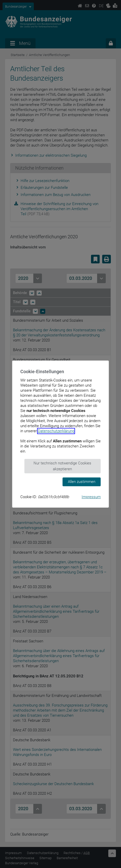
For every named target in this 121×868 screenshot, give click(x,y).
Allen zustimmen (82, 482)
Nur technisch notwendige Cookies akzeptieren (62, 466)
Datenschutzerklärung (56, 431)
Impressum (91, 497)
